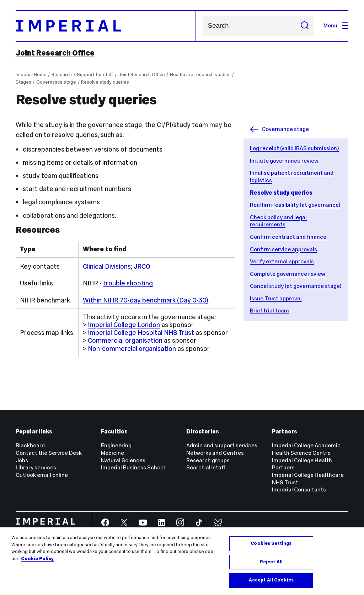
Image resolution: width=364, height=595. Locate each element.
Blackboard (30, 445)
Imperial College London (124, 325)
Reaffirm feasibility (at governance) (295, 205)
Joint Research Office (55, 53)
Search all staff (206, 467)
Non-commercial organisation (132, 349)
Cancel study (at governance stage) (296, 286)
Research (62, 75)
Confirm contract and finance (288, 237)
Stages (23, 82)
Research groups (208, 460)
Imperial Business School (133, 467)
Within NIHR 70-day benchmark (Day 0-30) (146, 300)
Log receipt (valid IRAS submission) (294, 148)
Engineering (116, 445)
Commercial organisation (125, 340)
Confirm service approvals (283, 249)
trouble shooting (128, 283)
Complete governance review (288, 274)
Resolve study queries (105, 82)
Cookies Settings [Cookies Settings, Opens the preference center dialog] (271, 543)
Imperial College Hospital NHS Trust (141, 333)
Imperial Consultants (299, 489)
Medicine (113, 453)
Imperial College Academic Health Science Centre (306, 449)
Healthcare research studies (200, 75)
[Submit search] (305, 26)
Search (203, 26)
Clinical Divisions (107, 266)
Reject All (271, 562)
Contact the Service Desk (49, 453)
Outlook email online (42, 475)
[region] (182, 561)
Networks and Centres (215, 453)
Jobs (22, 460)
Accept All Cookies (271, 580)
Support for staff (95, 75)
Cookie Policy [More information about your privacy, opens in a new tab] (37, 559)
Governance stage (56, 82)
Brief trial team (269, 310)
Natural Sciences (123, 460)
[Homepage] (106, 26)
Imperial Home (31, 75)
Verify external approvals (282, 261)
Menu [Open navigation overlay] (336, 25)
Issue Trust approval (276, 298)
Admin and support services (222, 445)
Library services (36, 467)
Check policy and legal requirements (278, 221)
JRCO (142, 266)
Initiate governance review (284, 161)
